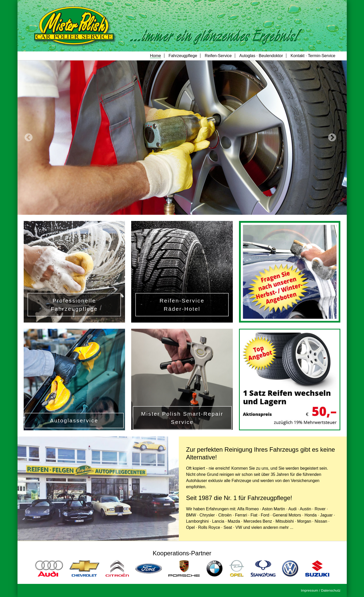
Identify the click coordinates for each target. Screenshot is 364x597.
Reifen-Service (218, 56)
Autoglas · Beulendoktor (261, 56)
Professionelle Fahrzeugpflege (74, 305)
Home (156, 56)
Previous (28, 138)
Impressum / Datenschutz (321, 590)
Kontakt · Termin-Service (313, 56)
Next (332, 138)
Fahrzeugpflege (183, 56)
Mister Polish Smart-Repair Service (182, 418)
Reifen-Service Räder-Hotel (182, 305)
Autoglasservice (74, 420)
